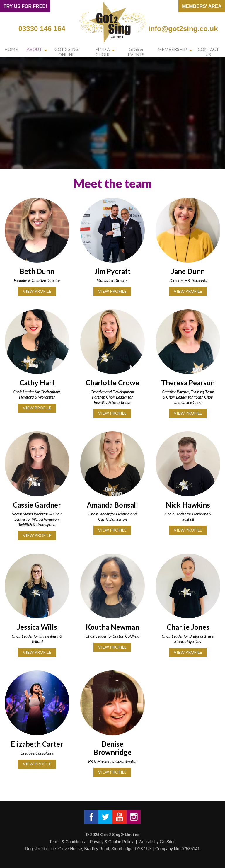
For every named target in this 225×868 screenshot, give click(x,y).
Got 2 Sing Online (62, 52)
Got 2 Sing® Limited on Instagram (134, 817)
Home (9, 50)
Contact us (209, 52)
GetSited (168, 842)
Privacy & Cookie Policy (112, 842)
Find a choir (102, 52)
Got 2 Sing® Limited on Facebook (91, 817)
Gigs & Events (140, 52)
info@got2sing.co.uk (183, 29)
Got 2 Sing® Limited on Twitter (105, 817)
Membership (174, 50)
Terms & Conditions (67, 842)
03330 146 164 (42, 29)
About (28, 50)
